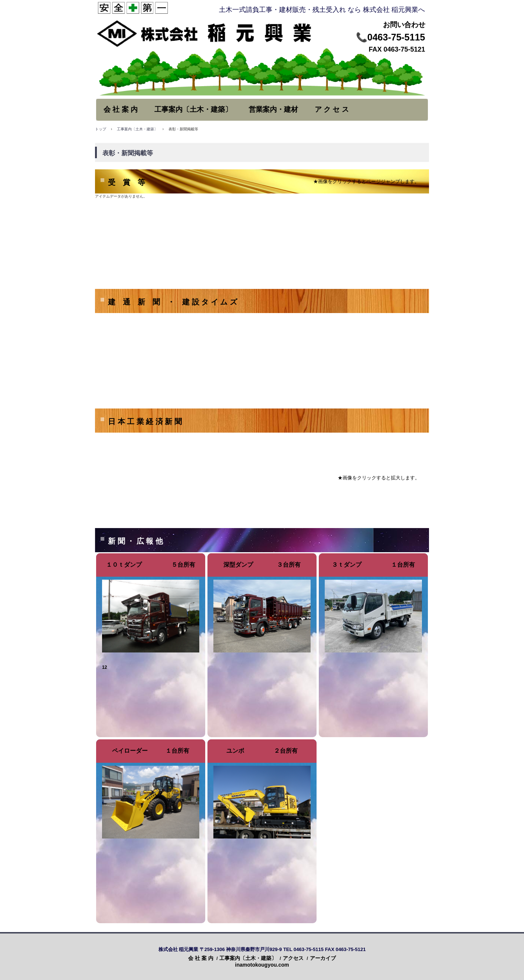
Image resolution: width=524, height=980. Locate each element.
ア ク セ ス (332, 109)
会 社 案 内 (121, 109)
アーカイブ (323, 958)
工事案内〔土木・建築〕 (193, 109)
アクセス (293, 958)
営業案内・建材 (273, 109)
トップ (101, 129)
